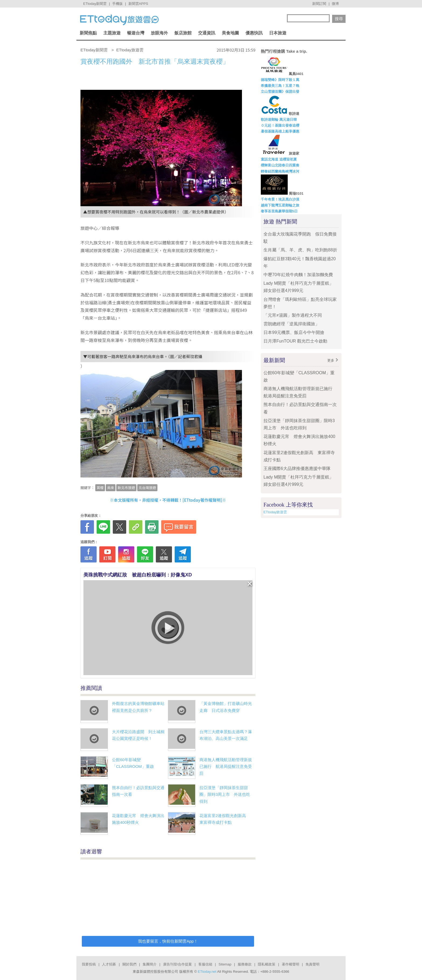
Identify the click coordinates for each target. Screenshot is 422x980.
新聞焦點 (88, 33)
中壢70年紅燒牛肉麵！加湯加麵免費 (298, 275)
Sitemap (225, 964)
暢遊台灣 (136, 33)
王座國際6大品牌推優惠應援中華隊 (297, 468)
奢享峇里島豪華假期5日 (279, 211)
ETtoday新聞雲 (95, 4)
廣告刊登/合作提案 (178, 964)
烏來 (111, 488)
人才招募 (109, 964)
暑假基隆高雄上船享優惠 (280, 131)
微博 (335, 4)
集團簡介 (150, 964)
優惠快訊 (254, 33)
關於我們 (129, 964)
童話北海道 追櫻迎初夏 (279, 159)
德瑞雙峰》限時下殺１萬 (280, 80)
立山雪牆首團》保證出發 (280, 92)
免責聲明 (312, 964)
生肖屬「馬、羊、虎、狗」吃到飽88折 (300, 250)
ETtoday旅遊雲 (275, 512)
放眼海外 (159, 33)
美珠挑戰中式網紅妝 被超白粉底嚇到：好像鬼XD (138, 575)
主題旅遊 (112, 33)
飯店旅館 (183, 33)
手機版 (117, 4)
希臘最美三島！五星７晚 (280, 86)
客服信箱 (205, 964)
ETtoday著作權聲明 (202, 500)
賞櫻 (100, 488)
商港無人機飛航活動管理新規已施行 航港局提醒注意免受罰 (226, 767)
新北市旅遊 (126, 488)
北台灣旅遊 (147, 488)
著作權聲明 (291, 964)
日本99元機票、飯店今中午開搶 (294, 332)
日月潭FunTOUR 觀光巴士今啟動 (295, 341)
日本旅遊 (278, 33)
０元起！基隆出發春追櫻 (280, 125)
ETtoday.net (207, 972)
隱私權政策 (267, 964)
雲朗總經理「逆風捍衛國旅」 (291, 324)
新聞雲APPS (138, 4)
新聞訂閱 (319, 4)
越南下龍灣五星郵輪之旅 (280, 205)
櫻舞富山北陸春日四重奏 (280, 165)
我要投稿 (89, 964)
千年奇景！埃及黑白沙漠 (280, 199)
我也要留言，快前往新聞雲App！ (168, 941)
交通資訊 (207, 33)
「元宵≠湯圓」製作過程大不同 (293, 315)
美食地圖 (230, 33)
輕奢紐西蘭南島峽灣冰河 (280, 171)
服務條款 (245, 964)
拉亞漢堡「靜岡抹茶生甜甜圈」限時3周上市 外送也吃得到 (225, 794)
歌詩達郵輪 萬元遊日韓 (279, 120)
